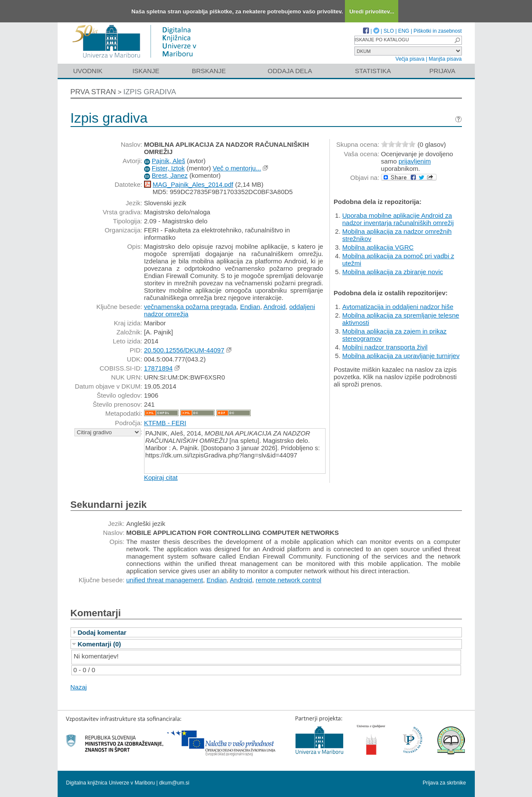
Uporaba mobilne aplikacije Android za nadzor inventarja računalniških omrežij (398, 219)
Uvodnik (88, 71)
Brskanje (209, 71)
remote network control (289, 580)
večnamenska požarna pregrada (190, 307)
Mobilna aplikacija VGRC (378, 247)
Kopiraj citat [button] (161, 477)
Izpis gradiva (150, 92)
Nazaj (79, 687)
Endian (250, 307)
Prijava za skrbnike (444, 783)
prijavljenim (415, 161)
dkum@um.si (174, 783)
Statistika (373, 71)
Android (274, 307)
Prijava (442, 71)
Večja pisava (410, 59)
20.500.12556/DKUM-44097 (184, 350)
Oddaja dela (290, 71)
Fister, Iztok (168, 168)
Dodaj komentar (102, 632)
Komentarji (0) (100, 644)
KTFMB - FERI (165, 423)
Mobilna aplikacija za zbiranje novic (393, 272)
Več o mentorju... (237, 168)
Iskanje (146, 71)
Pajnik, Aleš (169, 161)
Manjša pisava (445, 59)
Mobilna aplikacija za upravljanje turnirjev (401, 356)
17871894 (158, 368)
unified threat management (165, 580)
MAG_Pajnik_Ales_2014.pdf (193, 184)
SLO (389, 31)
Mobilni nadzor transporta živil (385, 347)
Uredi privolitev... (372, 11)
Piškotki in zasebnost (437, 31)
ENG (404, 31)
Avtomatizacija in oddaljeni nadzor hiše (398, 307)
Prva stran (93, 92)
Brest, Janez (170, 175)
